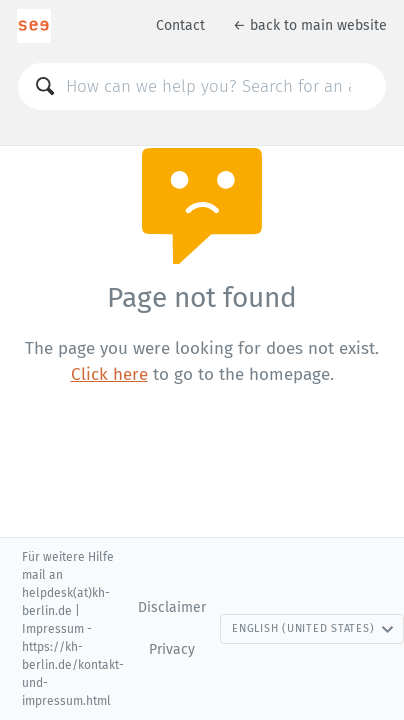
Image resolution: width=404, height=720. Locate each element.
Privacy (172, 649)
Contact (180, 25)
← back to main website (310, 25)
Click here (109, 374)
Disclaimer (172, 607)
